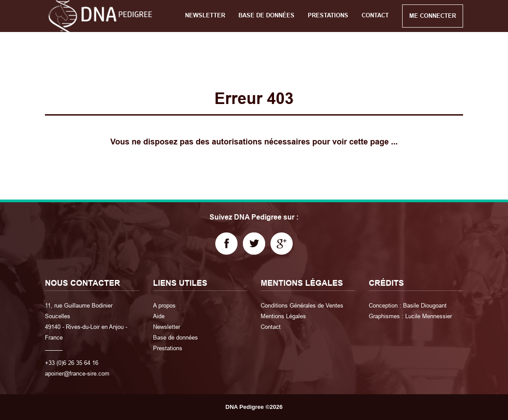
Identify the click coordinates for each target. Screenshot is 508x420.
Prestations (168, 348)
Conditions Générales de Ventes (302, 305)
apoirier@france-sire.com (77, 373)
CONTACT (375, 15)
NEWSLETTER (205, 15)
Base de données (175, 337)
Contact (271, 327)
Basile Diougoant (425, 305)
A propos (164, 305)
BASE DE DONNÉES (266, 15)
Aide (159, 316)
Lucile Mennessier (429, 316)
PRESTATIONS (328, 15)
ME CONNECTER (433, 16)
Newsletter (167, 327)
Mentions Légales (283, 316)
